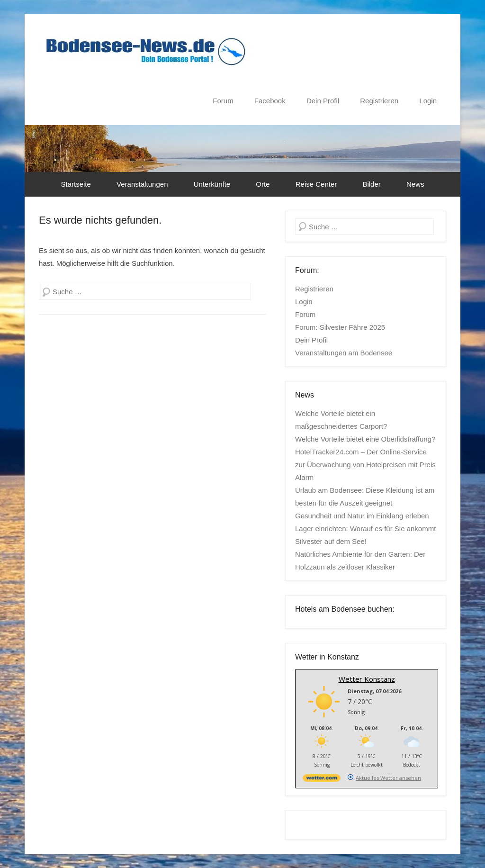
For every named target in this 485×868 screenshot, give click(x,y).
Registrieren (379, 101)
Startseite (76, 184)
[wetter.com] (322, 780)
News (415, 184)
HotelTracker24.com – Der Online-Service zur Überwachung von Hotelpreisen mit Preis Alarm (365, 465)
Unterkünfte (212, 184)
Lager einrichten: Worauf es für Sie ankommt (365, 529)
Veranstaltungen (142, 184)
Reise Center (316, 184)
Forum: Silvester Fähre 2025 (340, 327)
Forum (223, 101)
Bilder (371, 184)
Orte (263, 184)
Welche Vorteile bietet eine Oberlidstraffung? (365, 439)
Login (428, 101)
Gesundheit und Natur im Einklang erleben (362, 516)
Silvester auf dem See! (331, 541)
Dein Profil (323, 101)
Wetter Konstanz (367, 679)
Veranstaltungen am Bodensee (344, 353)
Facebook (270, 101)
